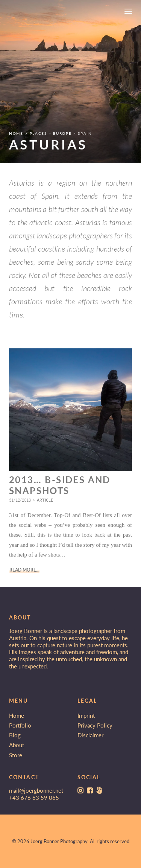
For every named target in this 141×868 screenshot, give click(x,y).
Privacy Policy (95, 725)
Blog (15, 735)
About (17, 745)
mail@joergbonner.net (36, 790)
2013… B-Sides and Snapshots (60, 491)
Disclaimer (90, 735)
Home (17, 715)
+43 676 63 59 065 (34, 798)
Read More (23, 576)
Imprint (86, 715)
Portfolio (20, 725)
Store (16, 755)
